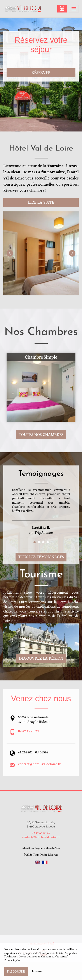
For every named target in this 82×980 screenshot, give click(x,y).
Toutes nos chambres (41, 434)
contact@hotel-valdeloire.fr (39, 764)
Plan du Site (53, 848)
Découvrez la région (41, 658)
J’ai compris (16, 971)
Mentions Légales (33, 848)
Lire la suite (41, 202)
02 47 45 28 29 (29, 731)
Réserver (41, 72)
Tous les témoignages (41, 557)
